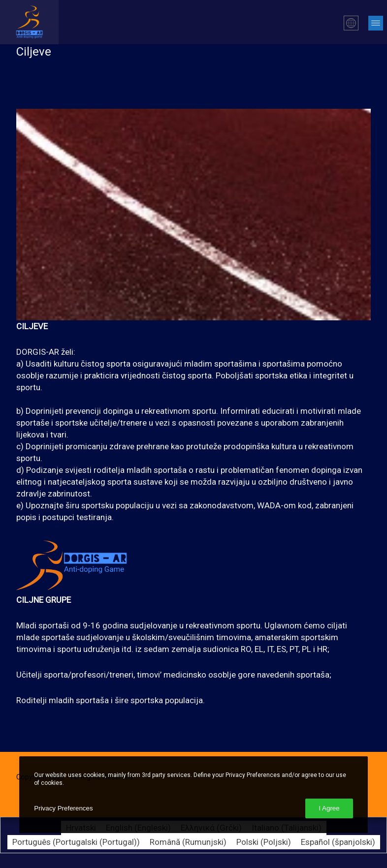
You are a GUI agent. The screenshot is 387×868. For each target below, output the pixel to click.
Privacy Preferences (63, 808)
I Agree (329, 808)
